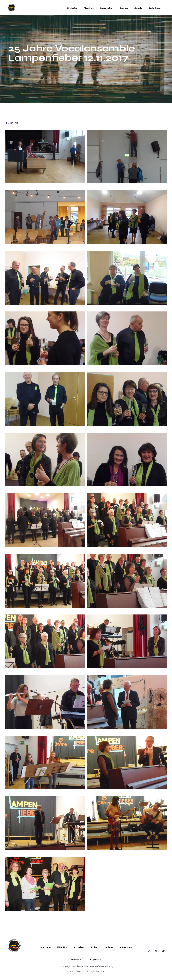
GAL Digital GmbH (95, 971)
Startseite (72, 8)
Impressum (96, 959)
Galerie (138, 8)
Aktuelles (79, 947)
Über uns (88, 8)
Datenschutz (77, 959)
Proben (124, 8)
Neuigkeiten (107, 8)
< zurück (12, 123)
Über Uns (62, 947)
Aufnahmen (155, 8)
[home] (11, 8)
